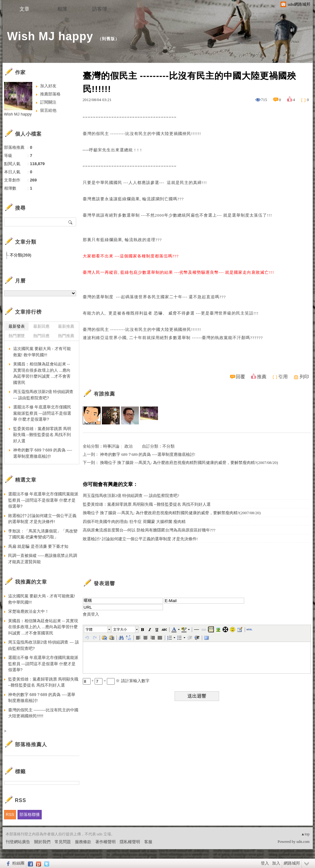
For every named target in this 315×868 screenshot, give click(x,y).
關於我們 (42, 842)
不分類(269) (21, 255)
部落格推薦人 (31, 744)
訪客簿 (100, 9)
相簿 (62, 9)
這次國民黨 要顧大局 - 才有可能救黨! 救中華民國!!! (42, 352)
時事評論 (111, 446)
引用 (283, 377)
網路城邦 (292, 863)
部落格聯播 (30, 814)
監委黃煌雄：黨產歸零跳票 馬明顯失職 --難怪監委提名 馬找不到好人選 (147, 504)
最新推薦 (66, 326)
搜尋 (71, 222)
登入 (265, 863)
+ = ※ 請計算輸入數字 (116, 681)
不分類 (168, 446)
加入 (276, 863)
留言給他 (48, 110)
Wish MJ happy (50, 36)
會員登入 (91, 614)
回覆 (240, 377)
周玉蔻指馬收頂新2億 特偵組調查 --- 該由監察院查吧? (131, 496)
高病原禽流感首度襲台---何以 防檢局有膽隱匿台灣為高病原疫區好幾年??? (149, 530)
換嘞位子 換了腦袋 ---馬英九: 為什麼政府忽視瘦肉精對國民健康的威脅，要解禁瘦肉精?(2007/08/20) (189, 463)
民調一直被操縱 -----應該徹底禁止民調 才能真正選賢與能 (43, 559)
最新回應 (41, 326)
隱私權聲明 (130, 842)
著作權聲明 (105, 842)
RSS (10, 814)
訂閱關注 (48, 102)
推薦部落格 (50, 94)
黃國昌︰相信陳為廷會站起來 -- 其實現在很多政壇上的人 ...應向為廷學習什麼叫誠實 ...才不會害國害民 (42, 373)
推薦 (262, 377)
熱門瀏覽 (17, 336)
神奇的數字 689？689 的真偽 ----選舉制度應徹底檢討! (148, 454)
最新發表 (17, 326)
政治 (129, 446)
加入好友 (48, 86)
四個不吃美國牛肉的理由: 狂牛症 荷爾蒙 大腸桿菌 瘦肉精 (134, 522)
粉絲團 (18, 863)
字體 (89, 629)
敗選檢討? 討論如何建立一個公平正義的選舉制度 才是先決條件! (140, 539)
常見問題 (63, 842)
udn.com (303, 842)
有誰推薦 (104, 394)
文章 (24, 9)
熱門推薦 (66, 336)
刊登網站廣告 (18, 842)
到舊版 (108, 39)
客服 (148, 842)
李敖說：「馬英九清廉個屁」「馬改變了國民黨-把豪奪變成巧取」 (43, 534)
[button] (98, 629)
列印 (304, 377)
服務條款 (83, 842)
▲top (305, 834)
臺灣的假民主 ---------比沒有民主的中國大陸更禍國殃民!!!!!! (43, 713)
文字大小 (120, 629)
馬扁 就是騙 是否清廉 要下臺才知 (38, 546)
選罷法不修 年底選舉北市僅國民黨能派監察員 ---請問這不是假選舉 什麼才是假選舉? (42, 413)
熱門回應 (41, 336)
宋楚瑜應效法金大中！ (29, 611)
